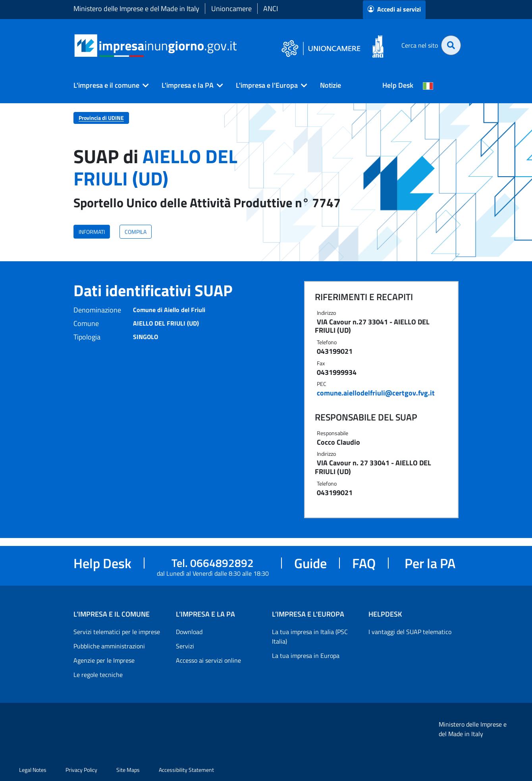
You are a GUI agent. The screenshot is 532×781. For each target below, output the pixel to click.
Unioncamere (231, 9)
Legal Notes (33, 770)
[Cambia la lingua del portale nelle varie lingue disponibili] (428, 85)
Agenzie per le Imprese (104, 660)
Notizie (331, 85)
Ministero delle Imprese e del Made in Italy (136, 9)
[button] (108, 85)
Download (189, 632)
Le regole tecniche (98, 675)
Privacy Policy (81, 770)
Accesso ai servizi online (208, 660)
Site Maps (128, 770)
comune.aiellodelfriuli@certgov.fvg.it (376, 393)
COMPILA (136, 232)
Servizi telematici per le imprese (117, 632)
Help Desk (398, 85)
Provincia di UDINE (101, 118)
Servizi (185, 646)
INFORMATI (92, 232)
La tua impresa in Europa (306, 656)
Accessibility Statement (186, 770)
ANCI (271, 9)
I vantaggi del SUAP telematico (410, 632)
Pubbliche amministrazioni (109, 646)
